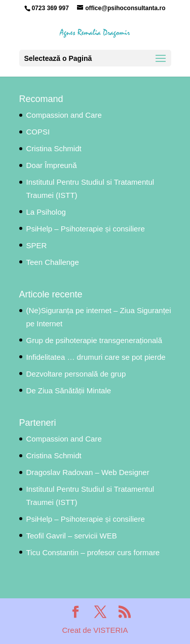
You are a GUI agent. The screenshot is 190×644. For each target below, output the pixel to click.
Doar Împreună (52, 165)
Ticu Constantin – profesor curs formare (93, 552)
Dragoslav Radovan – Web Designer (88, 472)
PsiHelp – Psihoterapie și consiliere (86, 229)
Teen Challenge (53, 262)
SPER (37, 245)
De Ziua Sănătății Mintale (69, 391)
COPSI (38, 132)
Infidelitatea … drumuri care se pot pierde (96, 357)
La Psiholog (46, 212)
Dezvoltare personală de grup (76, 374)
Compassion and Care (64, 115)
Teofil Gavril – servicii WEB (72, 536)
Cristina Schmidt (54, 148)
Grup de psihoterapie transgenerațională (96, 340)
